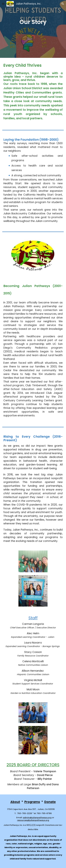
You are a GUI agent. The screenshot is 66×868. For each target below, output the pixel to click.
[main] (33, 22)
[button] (3, 4)
